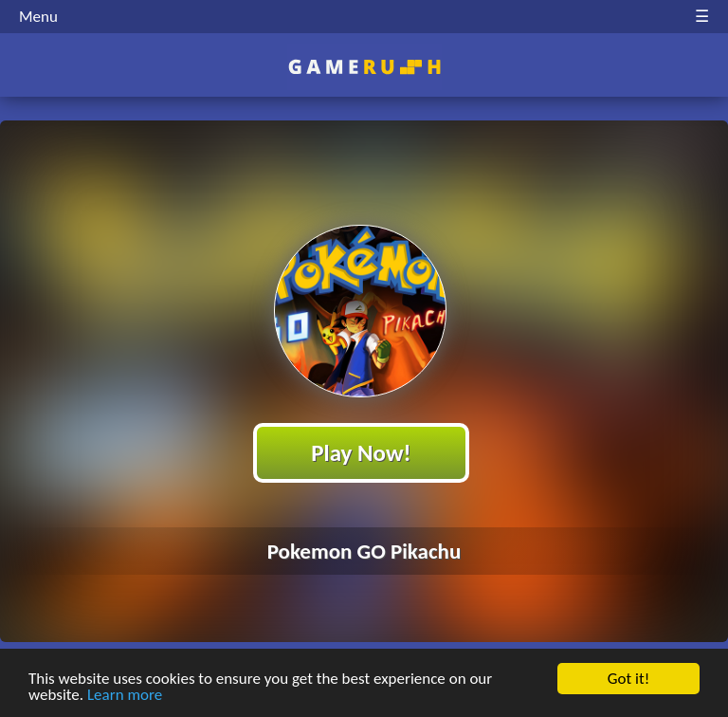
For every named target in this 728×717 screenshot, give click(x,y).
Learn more (125, 696)
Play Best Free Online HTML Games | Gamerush (364, 67)
